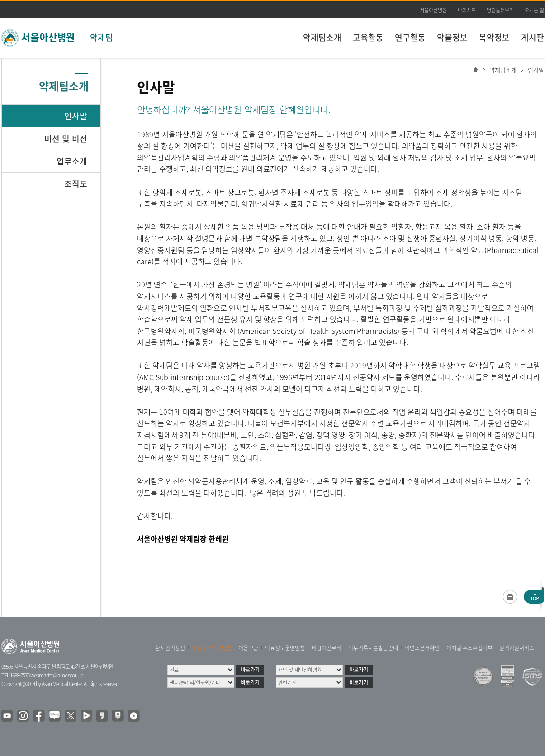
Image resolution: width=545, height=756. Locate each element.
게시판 (533, 37)
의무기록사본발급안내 (373, 648)
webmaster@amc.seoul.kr (57, 675)
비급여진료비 (327, 648)
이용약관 (248, 648)
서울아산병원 (433, 10)
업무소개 (72, 161)
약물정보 (452, 37)
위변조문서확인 (422, 648)
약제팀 (102, 37)
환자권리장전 (170, 648)
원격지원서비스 (517, 648)
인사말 (536, 70)
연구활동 (410, 37)
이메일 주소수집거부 (469, 648)
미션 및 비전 (66, 139)
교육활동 (368, 37)
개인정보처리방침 (212, 648)
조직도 (76, 184)
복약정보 (494, 37)
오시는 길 (534, 10)
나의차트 (467, 10)
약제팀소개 (322, 37)
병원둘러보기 (500, 10)
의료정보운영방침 (285, 648)
